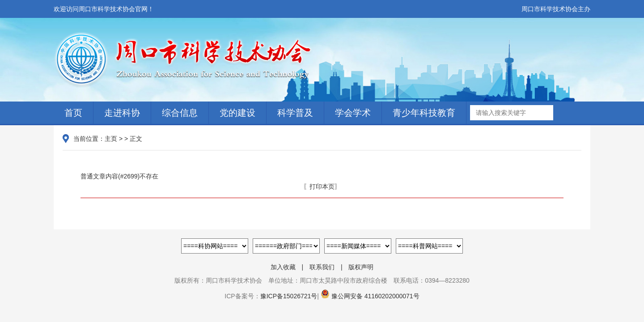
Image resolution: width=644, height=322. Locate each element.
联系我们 (322, 267)
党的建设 (237, 113)
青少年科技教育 (424, 113)
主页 (111, 139)
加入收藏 (283, 267)
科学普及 (295, 113)
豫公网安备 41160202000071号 (369, 296)
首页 (73, 113)
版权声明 (361, 267)
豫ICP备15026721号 (289, 296)
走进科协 (122, 113)
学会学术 (353, 113)
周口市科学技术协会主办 (556, 9)
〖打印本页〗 (322, 186)
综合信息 (180, 113)
